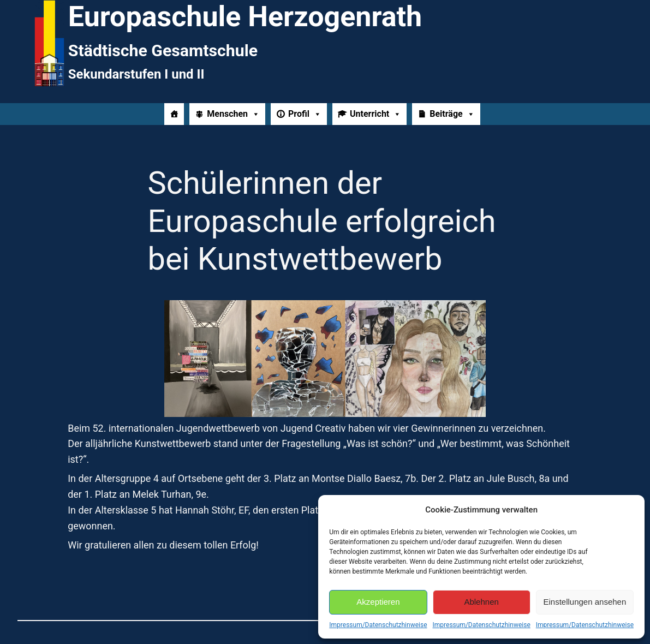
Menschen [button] (233, 114)
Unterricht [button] (375, 114)
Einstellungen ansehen (585, 602)
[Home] (174, 114)
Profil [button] (305, 114)
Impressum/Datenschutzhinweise (378, 625)
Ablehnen (481, 602)
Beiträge (452, 114)
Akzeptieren (378, 602)
